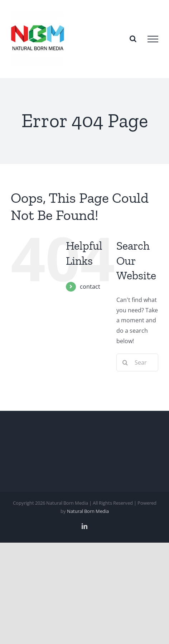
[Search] (125, 362)
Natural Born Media (88, 511)
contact (90, 287)
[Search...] (137, 362)
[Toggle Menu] (153, 39)
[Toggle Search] (133, 39)
